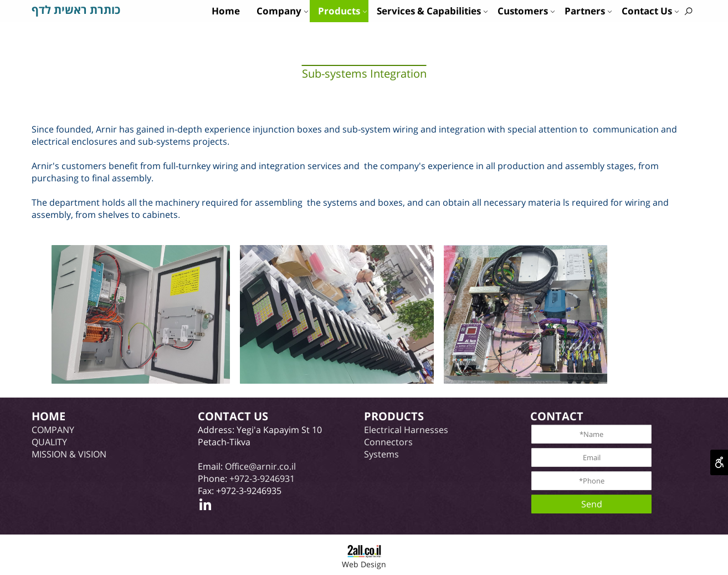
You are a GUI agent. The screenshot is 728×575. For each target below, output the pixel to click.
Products (343, 11)
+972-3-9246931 (262, 479)
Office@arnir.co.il (260, 466)
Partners (588, 11)
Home (226, 11)
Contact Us (650, 11)
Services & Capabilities (432, 11)
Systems (381, 454)
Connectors (388, 442)
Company (283, 11)
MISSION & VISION (69, 454)
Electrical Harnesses (406, 430)
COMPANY (53, 430)
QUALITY (49, 442)
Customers (526, 11)
